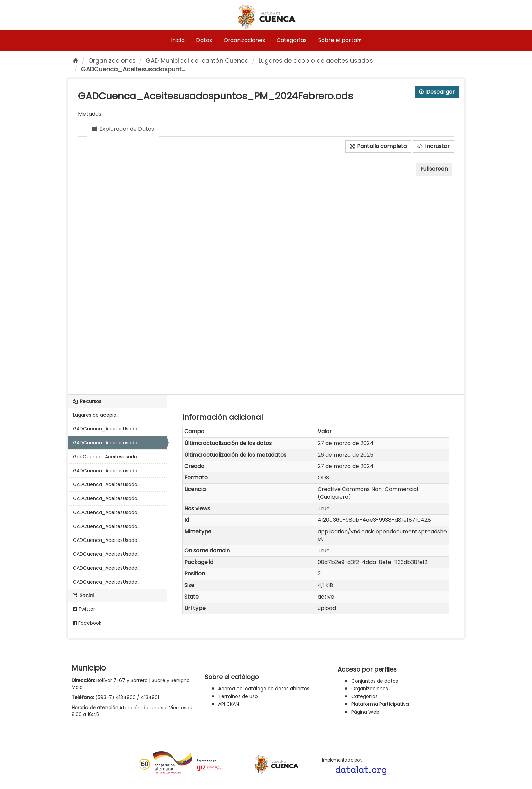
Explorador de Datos (123, 129)
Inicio (178, 40)
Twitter (84, 609)
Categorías (292, 40)
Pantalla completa (378, 146)
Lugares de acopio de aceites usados (316, 61)
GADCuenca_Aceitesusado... (107, 443)
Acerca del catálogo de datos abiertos (264, 689)
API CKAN (229, 704)
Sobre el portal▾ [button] (340, 40)
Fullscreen (434, 169)
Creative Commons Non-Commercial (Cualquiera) (368, 493)
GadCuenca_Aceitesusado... (107, 457)
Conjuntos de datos (375, 681)
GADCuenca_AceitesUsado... (107, 429)
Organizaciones (244, 40)
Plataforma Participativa (380, 704)
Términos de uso (238, 696)
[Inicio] (75, 61)
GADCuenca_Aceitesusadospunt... (133, 69)
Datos (204, 40)
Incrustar (433, 146)
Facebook (87, 623)
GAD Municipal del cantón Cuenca (197, 61)
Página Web (365, 712)
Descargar (437, 92)
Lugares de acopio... (96, 415)
